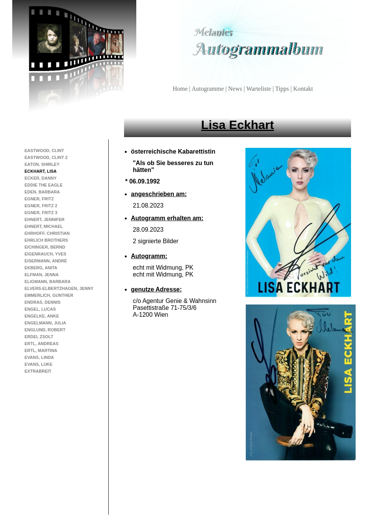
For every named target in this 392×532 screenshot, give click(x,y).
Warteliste (259, 89)
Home (181, 89)
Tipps (283, 89)
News (236, 89)
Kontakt (303, 89)
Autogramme (208, 89)
